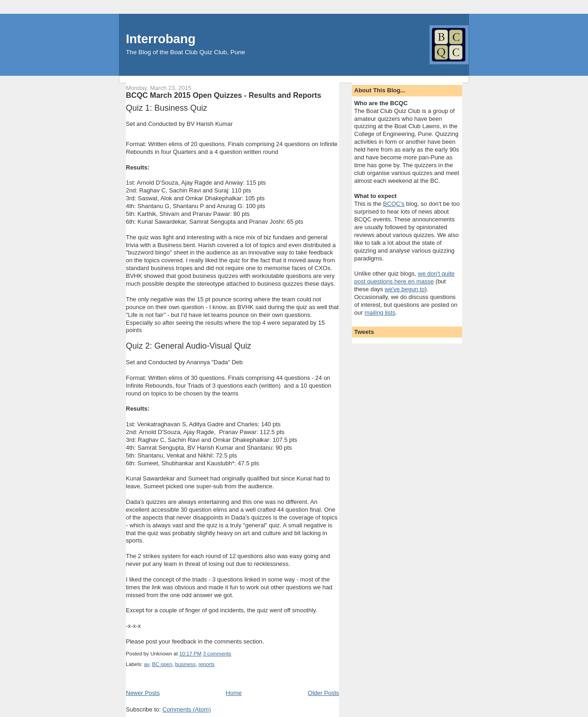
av (147, 664)
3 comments (217, 654)
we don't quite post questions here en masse (404, 277)
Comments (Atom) (187, 709)
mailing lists (380, 313)
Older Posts (323, 693)
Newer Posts (143, 693)
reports (206, 664)
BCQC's (394, 204)
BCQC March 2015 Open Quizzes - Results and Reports (223, 95)
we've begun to (405, 289)
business (185, 664)
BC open (162, 664)
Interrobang (161, 39)
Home (234, 693)
